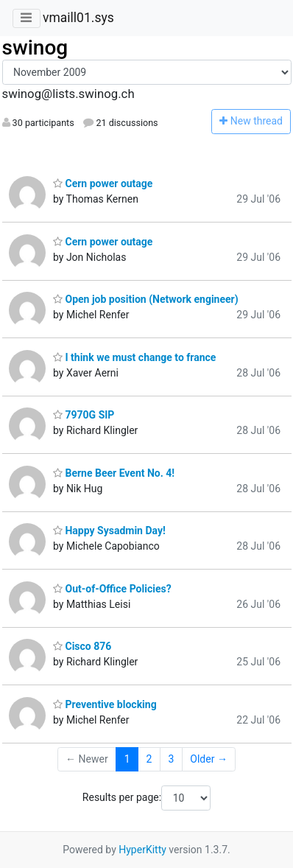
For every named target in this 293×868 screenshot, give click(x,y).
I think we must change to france (134, 357)
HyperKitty (142, 850)
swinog (35, 48)
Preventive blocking (105, 704)
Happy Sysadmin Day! (109, 531)
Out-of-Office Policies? (112, 589)
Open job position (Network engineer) (146, 299)
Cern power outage (103, 183)
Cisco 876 (82, 646)
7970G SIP (84, 415)
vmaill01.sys (78, 18)
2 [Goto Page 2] (149, 759)
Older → (209, 759)
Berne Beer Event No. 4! (114, 473)
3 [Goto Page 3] (171, 759)
